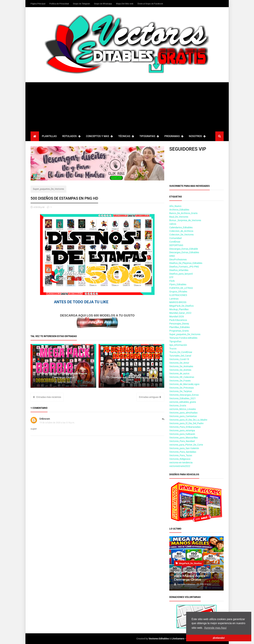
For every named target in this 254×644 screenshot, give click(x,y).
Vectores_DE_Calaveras (182, 377)
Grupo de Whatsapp (103, 4)
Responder (163, 421)
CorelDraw (175, 242)
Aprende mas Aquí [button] (215, 628)
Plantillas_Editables (180, 327)
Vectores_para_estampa (182, 430)
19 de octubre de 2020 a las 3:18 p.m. (57, 423)
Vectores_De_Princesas (182, 388)
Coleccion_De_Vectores (181, 235)
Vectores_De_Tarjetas (181, 391)
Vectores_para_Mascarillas (184, 438)
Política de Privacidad (59, 4)
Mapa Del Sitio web (125, 4)
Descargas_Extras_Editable (184, 249)
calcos (173, 224)
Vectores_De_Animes (180, 370)
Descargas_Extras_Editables (184, 252)
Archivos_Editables (179, 210)
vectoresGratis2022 (180, 466)
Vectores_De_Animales (181, 366)
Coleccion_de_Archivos (181, 231)
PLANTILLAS (49, 136)
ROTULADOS (71, 136)
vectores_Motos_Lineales (183, 409)
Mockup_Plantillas (179, 309)
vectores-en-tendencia (181, 463)
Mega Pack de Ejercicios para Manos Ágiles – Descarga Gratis (194, 576)
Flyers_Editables (178, 284)
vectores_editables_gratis (183, 402)
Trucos (173, 349)
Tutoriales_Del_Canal (180, 356)
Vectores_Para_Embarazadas (185, 427)
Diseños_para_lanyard (181, 274)
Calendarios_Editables (181, 227)
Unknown (45, 419)
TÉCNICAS (126, 136)
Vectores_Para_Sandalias (183, 452)
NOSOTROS (197, 136)
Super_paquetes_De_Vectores (48, 189)
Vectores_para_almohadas (183, 413)
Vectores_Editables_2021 (183, 398)
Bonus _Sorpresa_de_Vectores (185, 220)
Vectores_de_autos (179, 373)
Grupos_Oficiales (178, 292)
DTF (171, 277)
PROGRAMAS (174, 136)
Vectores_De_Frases (180, 381)
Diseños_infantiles (179, 270)
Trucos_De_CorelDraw (181, 352)
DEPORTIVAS (176, 245)
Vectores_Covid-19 (179, 359)
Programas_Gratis (179, 331)
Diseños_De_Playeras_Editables (186, 263)
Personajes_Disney (179, 324)
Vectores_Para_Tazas (181, 455)
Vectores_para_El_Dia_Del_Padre (186, 423)
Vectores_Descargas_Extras (184, 395)
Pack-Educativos (178, 320)
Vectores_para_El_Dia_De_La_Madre (188, 420)
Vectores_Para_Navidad (182, 441)
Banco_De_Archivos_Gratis (183, 213)
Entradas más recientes (47, 397)
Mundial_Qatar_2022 (180, 313)
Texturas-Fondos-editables (183, 338)
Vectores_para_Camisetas (183, 416)
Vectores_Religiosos (180, 459)
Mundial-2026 (177, 316)
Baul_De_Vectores (179, 217)
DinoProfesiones (178, 259)
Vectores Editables (159, 639)
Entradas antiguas (150, 397)
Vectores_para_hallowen (182, 434)
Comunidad (175, 238)
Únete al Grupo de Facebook (150, 4)
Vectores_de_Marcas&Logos (184, 384)
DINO (172, 256)
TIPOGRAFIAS (149, 136)
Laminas (174, 299)
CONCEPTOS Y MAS (99, 136)
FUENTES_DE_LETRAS (181, 288)
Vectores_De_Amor (179, 363)
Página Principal (38, 4)
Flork (172, 281)
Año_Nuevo (175, 206)
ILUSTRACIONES (178, 295)
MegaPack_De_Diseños (181, 306)
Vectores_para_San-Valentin (184, 448)
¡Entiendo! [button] (219, 638)
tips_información (178, 345)
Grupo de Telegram (82, 4)
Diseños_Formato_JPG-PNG (184, 267)
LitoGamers (178, 639)
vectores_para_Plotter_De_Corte (186, 445)
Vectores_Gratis (178, 406)
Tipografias (175, 341)
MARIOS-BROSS (178, 302)
